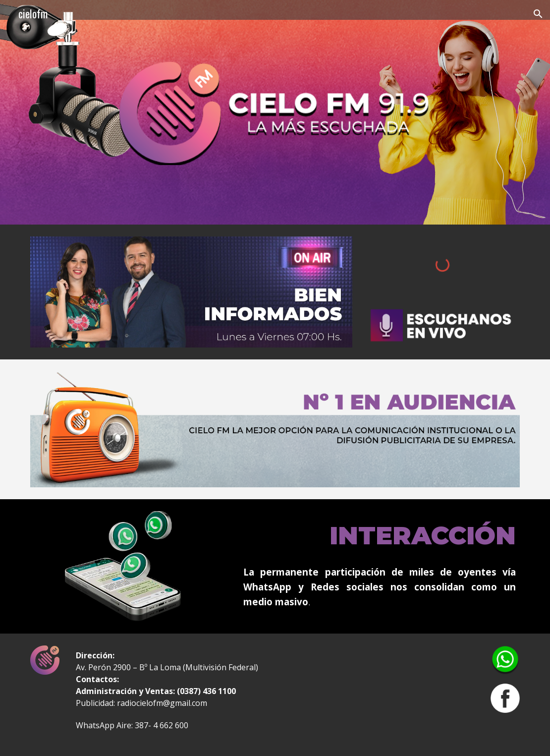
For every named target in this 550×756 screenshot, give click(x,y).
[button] (538, 14)
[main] (380, 534)
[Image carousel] (192, 292)
